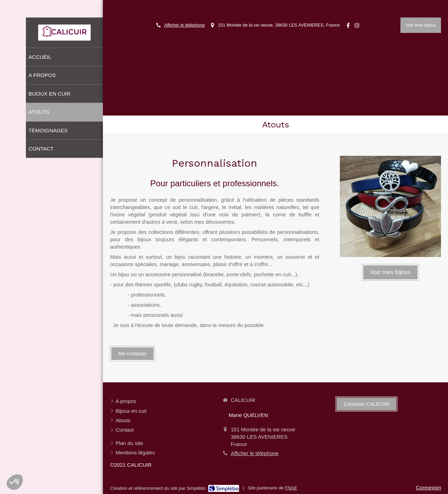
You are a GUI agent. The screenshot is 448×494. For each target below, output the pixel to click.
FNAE (291, 488)
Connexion (428, 488)
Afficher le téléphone (184, 25)
